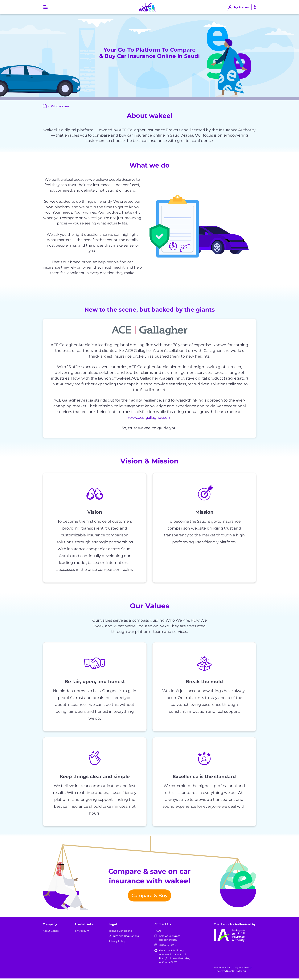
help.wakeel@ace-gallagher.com (170, 939)
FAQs (158, 932)
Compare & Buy (149, 896)
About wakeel (51, 932)
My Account (82, 932)
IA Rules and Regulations (124, 937)
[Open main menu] (45, 7)
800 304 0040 (168, 946)
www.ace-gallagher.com (150, 417)
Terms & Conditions (120, 932)
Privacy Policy (117, 943)
